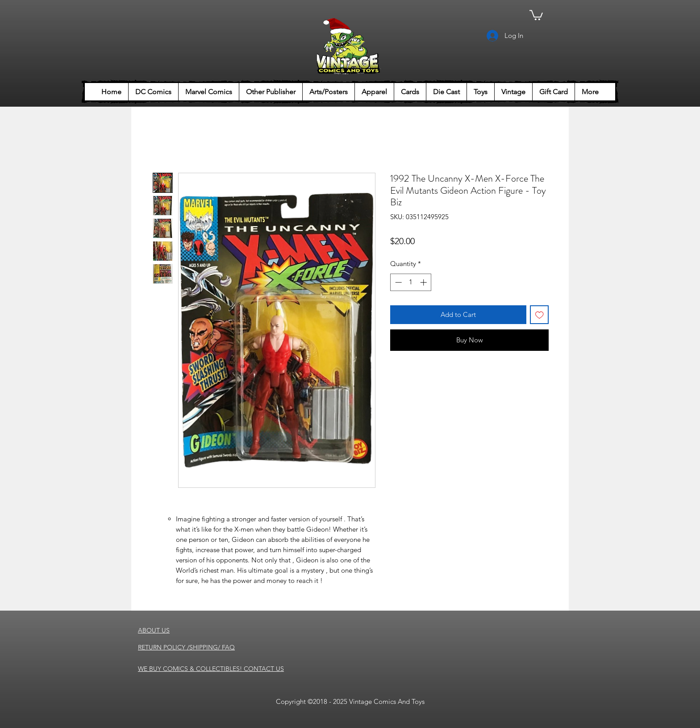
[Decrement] (398, 282)
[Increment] (424, 282)
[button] (536, 15)
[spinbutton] (411, 282)
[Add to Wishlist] (540, 315)
